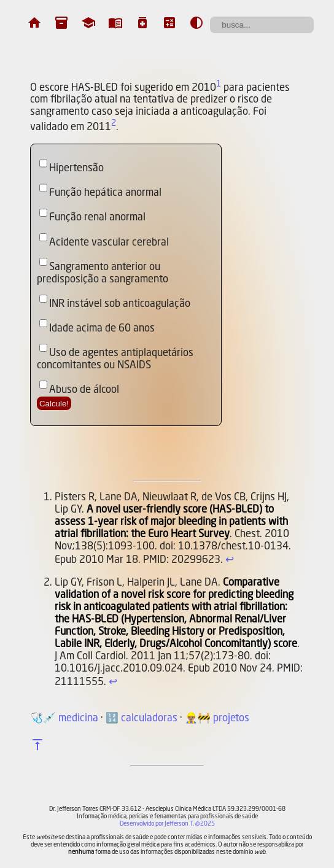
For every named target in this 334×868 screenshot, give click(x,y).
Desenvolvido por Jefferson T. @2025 (167, 824)
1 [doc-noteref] (219, 84)
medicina (78, 719)
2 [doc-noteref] (114, 123)
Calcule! (54, 404)
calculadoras (149, 719)
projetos (231, 719)
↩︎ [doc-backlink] (230, 560)
